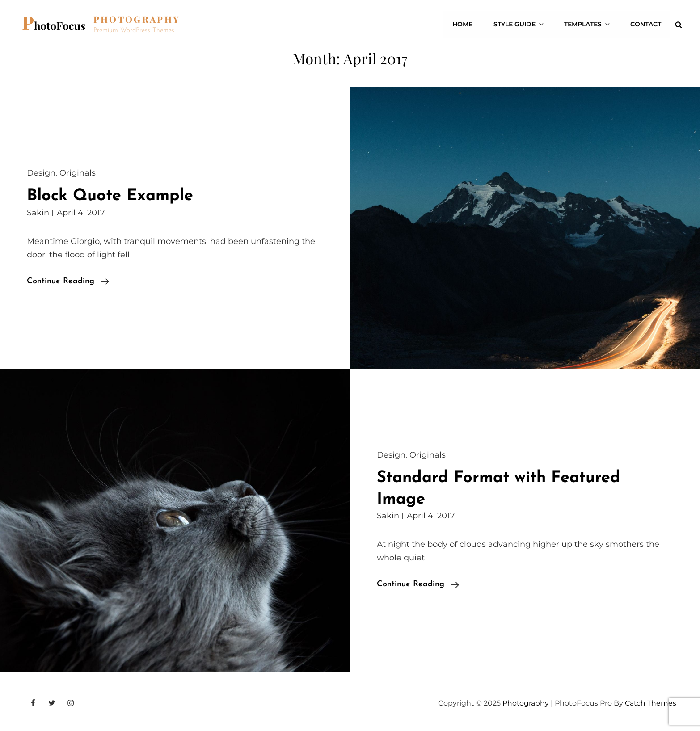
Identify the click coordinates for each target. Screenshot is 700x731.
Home (466, 25)
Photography (137, 19)
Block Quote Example (112, 196)
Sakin (38, 213)
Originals (78, 173)
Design (41, 173)
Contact (646, 25)
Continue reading (68, 281)
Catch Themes (650, 703)
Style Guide (522, 25)
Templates (589, 25)
